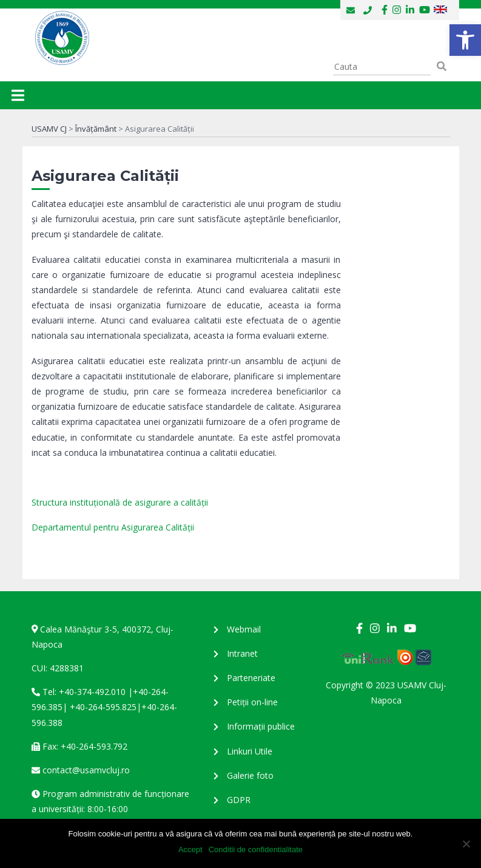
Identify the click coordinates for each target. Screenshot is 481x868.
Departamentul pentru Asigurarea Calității (113, 527)
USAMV (61, 38)
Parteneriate (251, 678)
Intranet (242, 653)
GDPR (239, 800)
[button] (465, 40)
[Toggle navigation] (18, 95)
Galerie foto (250, 775)
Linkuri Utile (250, 751)
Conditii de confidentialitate (256, 849)
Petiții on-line (252, 702)
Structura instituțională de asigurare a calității (120, 502)
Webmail (244, 629)
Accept (190, 849)
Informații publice (261, 726)
